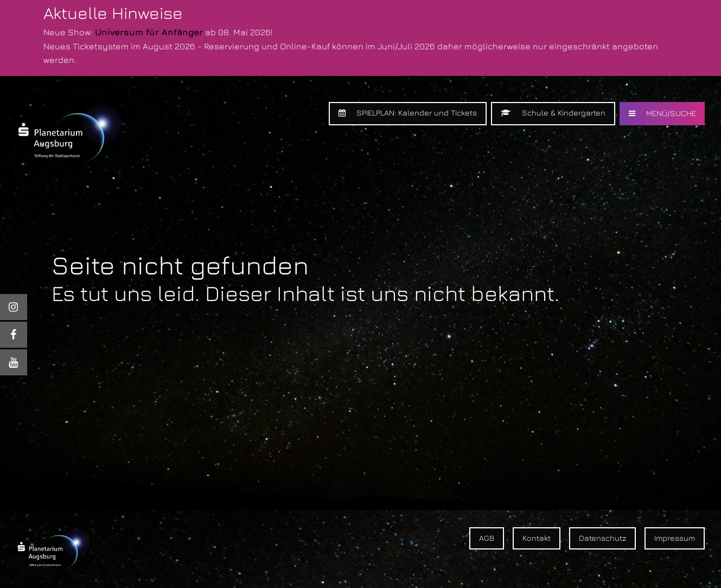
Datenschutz (602, 538)
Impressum (675, 538)
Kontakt (537, 538)
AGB (487, 538)
